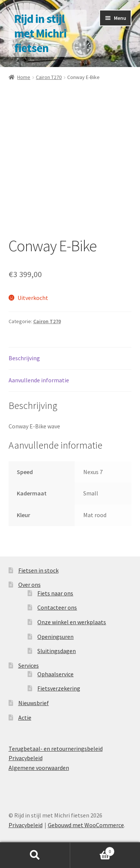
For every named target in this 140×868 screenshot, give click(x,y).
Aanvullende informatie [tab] (39, 380)
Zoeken (35, 855)
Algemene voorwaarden (39, 768)
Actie (25, 717)
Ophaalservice (55, 674)
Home (24, 77)
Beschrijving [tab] (24, 358)
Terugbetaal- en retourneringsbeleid (56, 749)
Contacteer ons (57, 607)
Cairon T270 (49, 77)
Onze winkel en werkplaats (72, 622)
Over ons (29, 585)
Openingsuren (55, 637)
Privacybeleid (26, 758)
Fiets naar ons (55, 593)
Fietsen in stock (38, 570)
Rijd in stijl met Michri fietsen (40, 33)
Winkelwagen (93, 850)
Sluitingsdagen (57, 651)
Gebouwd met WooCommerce (86, 825)
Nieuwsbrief (34, 703)
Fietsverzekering (59, 688)
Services (29, 665)
